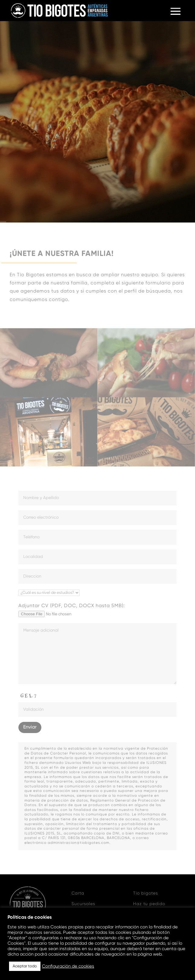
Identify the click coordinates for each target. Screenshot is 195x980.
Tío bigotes (145, 893)
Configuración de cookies (68, 966)
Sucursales (83, 904)
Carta (78, 893)
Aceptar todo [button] (25, 966)
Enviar (30, 727)
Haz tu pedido (149, 904)
